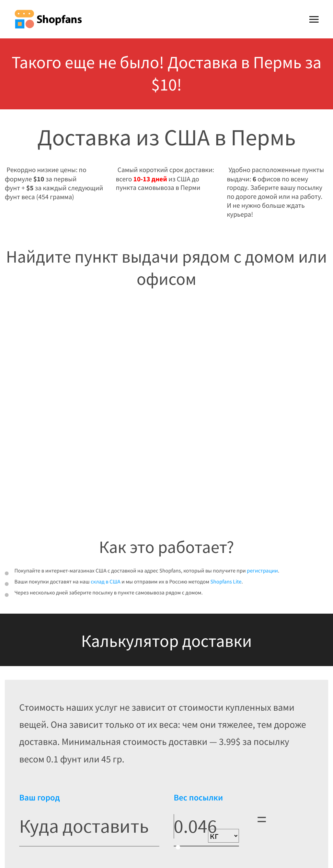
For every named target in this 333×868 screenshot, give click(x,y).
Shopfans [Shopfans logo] (48, 19)
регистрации (262, 571)
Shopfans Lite (226, 582)
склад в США (106, 582)
